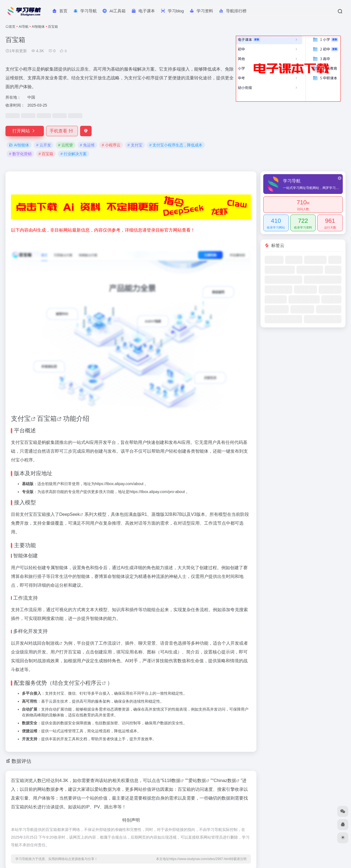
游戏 (55, 643)
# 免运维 (87, 145)
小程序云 (91, 683)
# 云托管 (66, 145)
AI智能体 (38, 27)
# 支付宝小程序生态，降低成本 (176, 145)
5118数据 (171, 781)
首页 (12, 27)
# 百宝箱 (46, 154)
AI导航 (23, 27)
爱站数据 (197, 781)
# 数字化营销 (20, 154)
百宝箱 (47, 418)
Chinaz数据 (225, 781)
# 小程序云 (111, 145)
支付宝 (21, 418)
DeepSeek (70, 514)
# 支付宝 (135, 145)
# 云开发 (44, 145)
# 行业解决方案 (73, 154)
